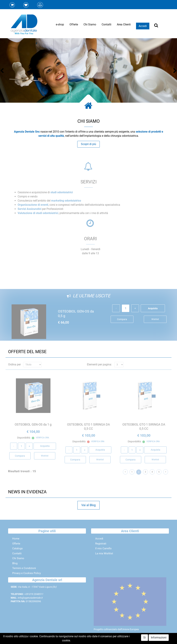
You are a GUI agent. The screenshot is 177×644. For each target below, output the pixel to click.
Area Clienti (124, 24)
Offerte (74, 24)
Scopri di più (88, 144)
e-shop (60, 24)
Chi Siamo (90, 24)
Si (145, 638)
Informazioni (159, 638)
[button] (3, 71)
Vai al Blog (88, 505)
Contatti (106, 24)
